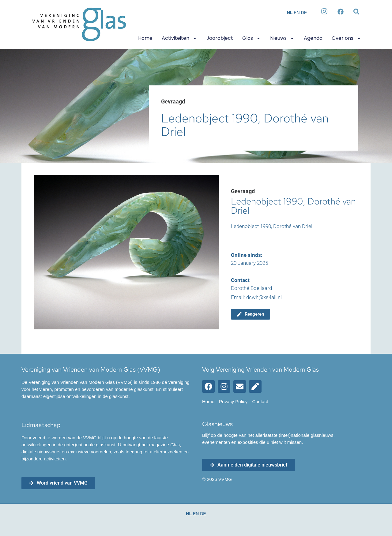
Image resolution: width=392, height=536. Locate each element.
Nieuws (282, 38)
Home (145, 38)
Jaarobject (220, 38)
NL (290, 13)
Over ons (347, 38)
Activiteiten (179, 38)
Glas (252, 38)
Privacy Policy (233, 401)
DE (304, 13)
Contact (260, 401)
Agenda (313, 38)
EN (297, 13)
